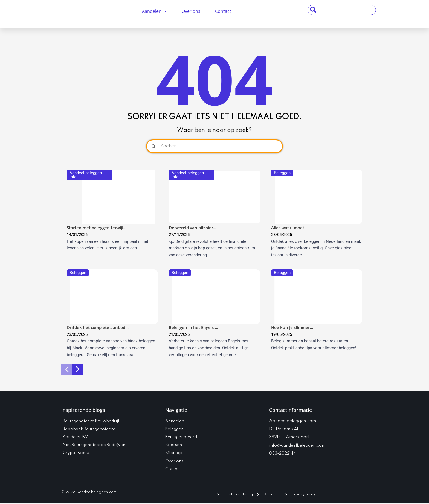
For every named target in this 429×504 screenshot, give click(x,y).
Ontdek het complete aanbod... (98, 327)
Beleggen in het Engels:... (193, 327)
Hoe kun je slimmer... (292, 327)
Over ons (191, 11)
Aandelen (154, 11)
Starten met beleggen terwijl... (97, 228)
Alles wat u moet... (289, 228)
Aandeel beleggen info (86, 175)
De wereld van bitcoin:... (192, 228)
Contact (223, 11)
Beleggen (282, 173)
